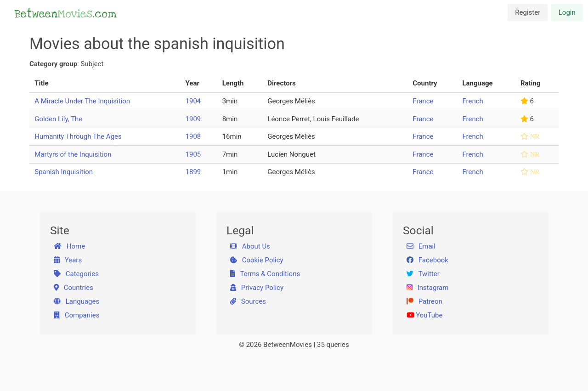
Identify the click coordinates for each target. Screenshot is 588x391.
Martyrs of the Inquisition (73, 154)
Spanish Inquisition (64, 172)
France (423, 101)
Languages (77, 301)
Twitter (423, 274)
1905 (193, 154)
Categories (76, 274)
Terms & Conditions (265, 274)
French (472, 101)
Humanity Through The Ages (78, 136)
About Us (250, 246)
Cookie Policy (257, 260)
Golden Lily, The (58, 119)
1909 (193, 119)
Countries (73, 288)
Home (70, 246)
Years (68, 260)
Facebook (427, 260)
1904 (193, 101)
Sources (248, 301)
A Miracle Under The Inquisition (82, 101)
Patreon (424, 301)
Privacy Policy (257, 288)
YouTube (425, 315)
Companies (77, 315)
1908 (193, 136)
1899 (193, 172)
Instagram (428, 288)
